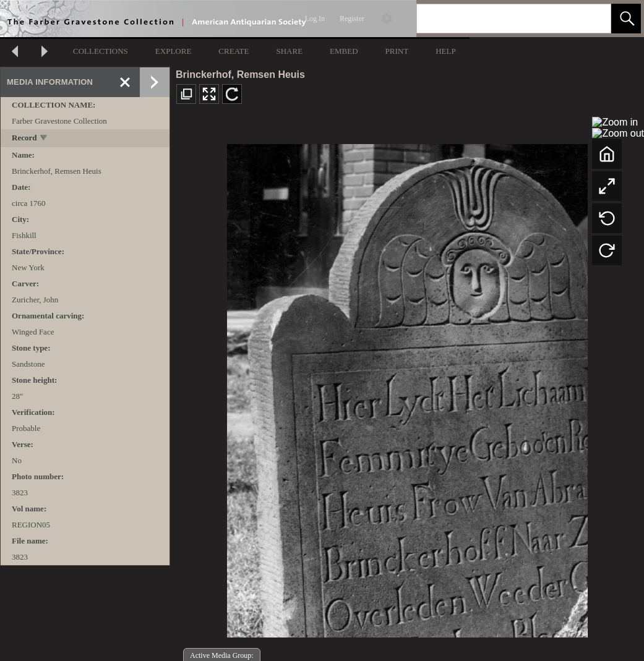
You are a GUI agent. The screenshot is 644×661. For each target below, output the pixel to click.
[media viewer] (407, 387)
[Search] (499, 19)
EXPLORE (174, 51)
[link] (592, 18)
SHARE (289, 51)
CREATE (234, 51)
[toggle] (44, 139)
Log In (315, 19)
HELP (446, 51)
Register (352, 19)
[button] (626, 19)
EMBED (344, 51)
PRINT (397, 51)
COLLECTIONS (101, 51)
